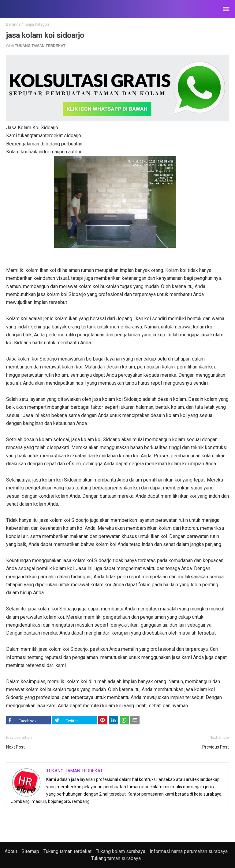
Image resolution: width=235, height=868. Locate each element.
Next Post (15, 747)
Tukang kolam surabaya (121, 851)
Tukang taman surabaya (116, 858)
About (11, 851)
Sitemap (30, 851)
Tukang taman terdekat (67, 851)
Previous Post (216, 747)
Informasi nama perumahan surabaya (189, 851)
